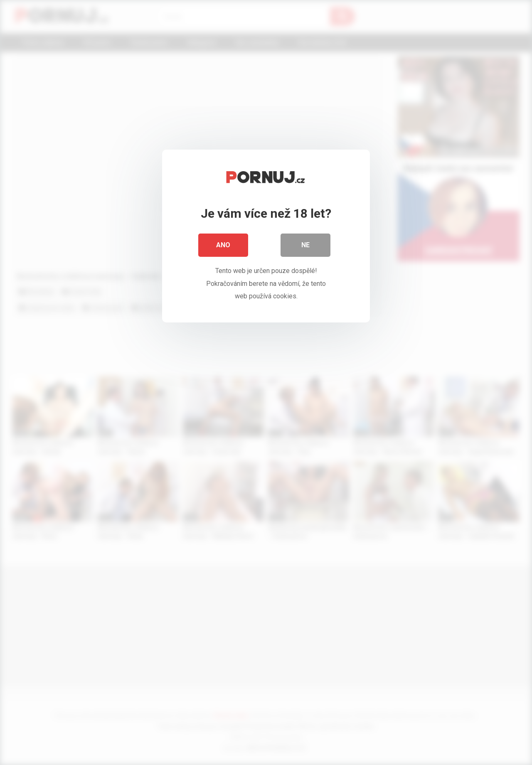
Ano (223, 245)
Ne (305, 245)
